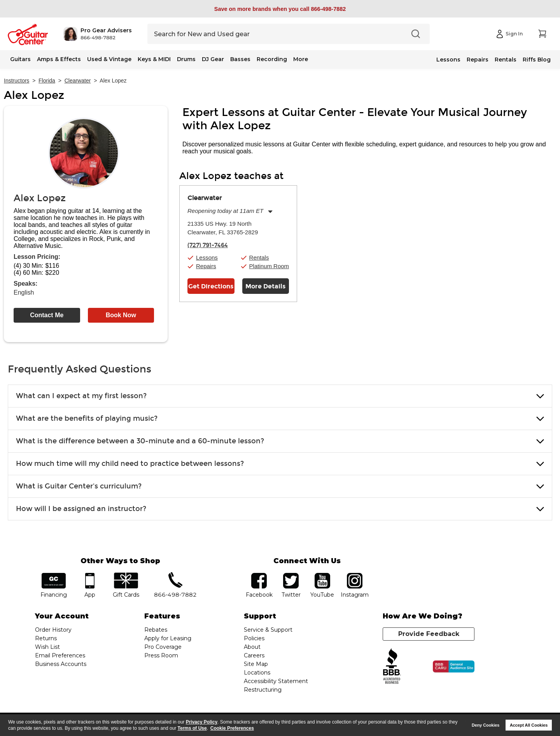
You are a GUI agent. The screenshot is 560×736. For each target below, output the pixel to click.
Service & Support (268, 630)
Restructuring (263, 690)
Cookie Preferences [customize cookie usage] (232, 728)
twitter (291, 575)
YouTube (322, 575)
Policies (254, 638)
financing (54, 575)
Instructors (17, 81)
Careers (254, 655)
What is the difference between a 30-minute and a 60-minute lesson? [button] (140, 441)
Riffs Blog (537, 60)
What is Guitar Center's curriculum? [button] (79, 486)
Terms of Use (192, 728)
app (90, 575)
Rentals (506, 60)
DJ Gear (213, 59)
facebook (259, 575)
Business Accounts (61, 664)
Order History (53, 630)
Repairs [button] (206, 266)
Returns (46, 638)
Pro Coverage (163, 647)
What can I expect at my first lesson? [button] (81, 396)
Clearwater (78, 81)
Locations (257, 673)
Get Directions (211, 286)
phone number (175, 575)
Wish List (47, 647)
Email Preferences (60, 655)
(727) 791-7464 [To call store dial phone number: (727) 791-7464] (208, 245)
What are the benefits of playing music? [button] (87, 418)
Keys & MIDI (154, 59)
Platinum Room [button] (269, 266)
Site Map (256, 664)
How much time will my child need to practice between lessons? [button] (130, 464)
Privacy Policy (202, 722)
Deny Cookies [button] (486, 725)
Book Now (121, 315)
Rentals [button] (259, 257)
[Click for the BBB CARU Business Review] (454, 667)
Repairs (478, 60)
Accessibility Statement (276, 681)
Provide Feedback (429, 634)
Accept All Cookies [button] (529, 725)
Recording (272, 59)
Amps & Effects (59, 59)
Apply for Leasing (168, 638)
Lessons (448, 60)
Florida (47, 81)
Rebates (156, 630)
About (252, 647)
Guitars (20, 59)
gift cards (126, 575)
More (301, 59)
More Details (265, 286)
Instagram (354, 575)
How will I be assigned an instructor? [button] (81, 509)
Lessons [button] (207, 257)
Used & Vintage (109, 59)
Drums (186, 59)
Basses (240, 59)
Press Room (161, 655)
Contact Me (47, 315)
